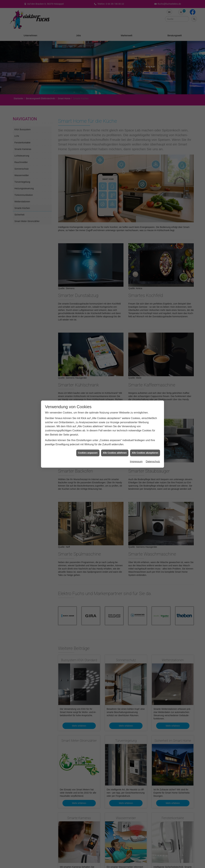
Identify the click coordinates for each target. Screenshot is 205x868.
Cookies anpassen (88, 453)
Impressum (136, 461)
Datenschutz (153, 461)
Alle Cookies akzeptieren (145, 453)
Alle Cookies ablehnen (115, 453)
